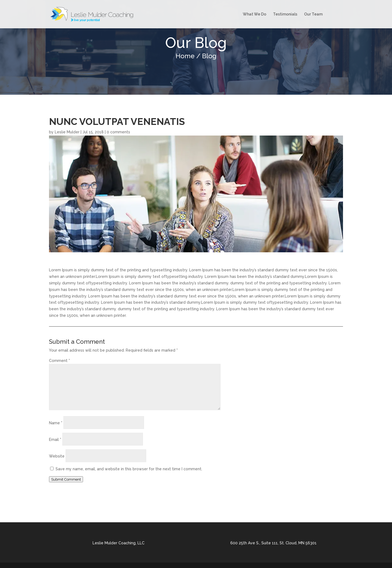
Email (55, 440)
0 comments (118, 132)
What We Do (255, 14)
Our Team (313, 14)
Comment (59, 361)
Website (57, 456)
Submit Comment (66, 479)
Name (56, 423)
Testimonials (285, 14)
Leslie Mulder (67, 132)
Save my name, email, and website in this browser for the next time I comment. (129, 469)
